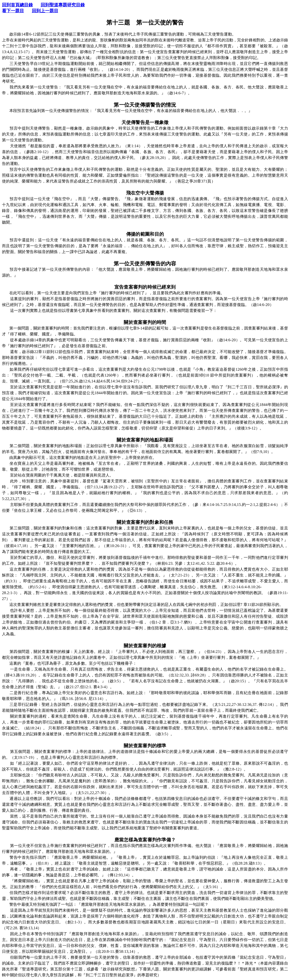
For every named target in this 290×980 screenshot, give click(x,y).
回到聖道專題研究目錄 (63, 5)
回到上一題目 (45, 11)
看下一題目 (13, 11)
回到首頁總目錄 (17, 5)
